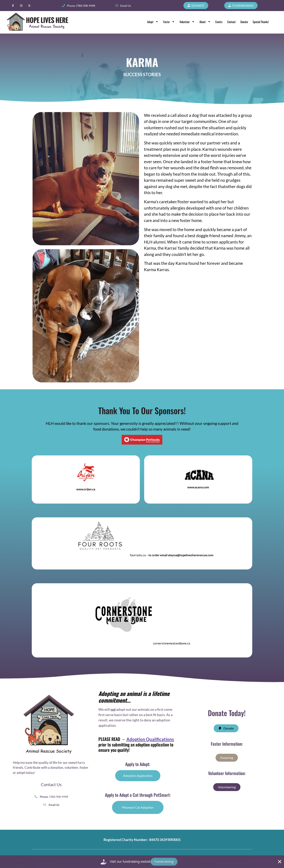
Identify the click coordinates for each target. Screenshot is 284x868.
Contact (231, 22)
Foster (169, 22)
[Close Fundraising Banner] (280, 862)
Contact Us (51, 784)
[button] (229, 728)
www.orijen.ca (86, 489)
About (205, 22)
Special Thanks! (261, 22)
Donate (244, 22)
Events (219, 22)
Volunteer (187, 22)
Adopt (153, 22)
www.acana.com (198, 487)
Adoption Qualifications (150, 739)
